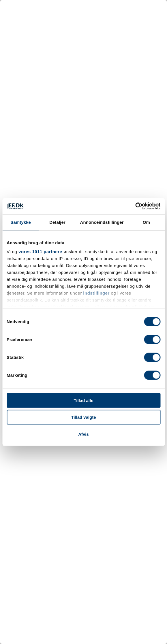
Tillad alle (83, 400)
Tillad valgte (83, 417)
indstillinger (96, 293)
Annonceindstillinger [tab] (102, 222)
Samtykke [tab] (21, 222)
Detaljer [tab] (57, 222)
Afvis (83, 434)
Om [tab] (146, 222)
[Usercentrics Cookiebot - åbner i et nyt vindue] (135, 206)
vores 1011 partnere (40, 252)
